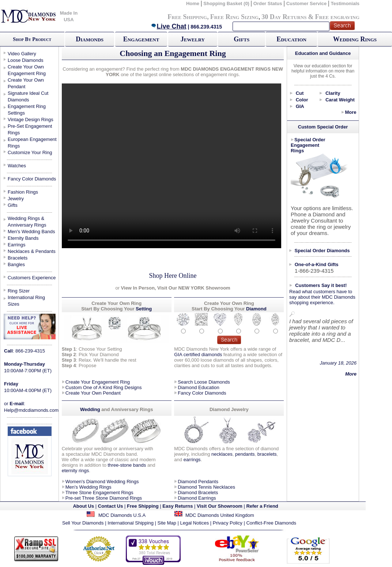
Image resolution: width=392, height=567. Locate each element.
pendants (245, 454)
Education (291, 39)
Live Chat (169, 26)
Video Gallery (22, 54)
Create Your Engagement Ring (98, 382)
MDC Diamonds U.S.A (122, 515)
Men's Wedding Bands (31, 232)
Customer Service (307, 3)
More (350, 112)
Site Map (167, 523)
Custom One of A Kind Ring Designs (104, 387)
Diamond (256, 309)
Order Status (268, 3)
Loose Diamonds (26, 60)
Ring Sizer (19, 291)
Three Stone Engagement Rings (99, 493)
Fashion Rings (23, 192)
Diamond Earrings (197, 498)
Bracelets (18, 258)
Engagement (141, 39)
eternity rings (75, 471)
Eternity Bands (23, 238)
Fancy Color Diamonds (32, 179)
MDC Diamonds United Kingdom (220, 515)
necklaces (222, 454)
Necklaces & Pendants (32, 251)
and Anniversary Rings (127, 409)
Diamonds (90, 39)
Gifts (242, 39)
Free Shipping (187, 17)
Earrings (16, 245)
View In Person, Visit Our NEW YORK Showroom (175, 288)
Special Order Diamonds (322, 251)
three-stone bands (127, 465)
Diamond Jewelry (229, 409)
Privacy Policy (228, 523)
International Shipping (131, 523)
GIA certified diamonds (198, 355)
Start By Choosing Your (108, 309)
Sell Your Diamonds (83, 523)
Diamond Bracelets (198, 493)
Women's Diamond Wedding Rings (102, 482)
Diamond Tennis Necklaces (206, 487)
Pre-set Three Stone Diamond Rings (104, 498)
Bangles (16, 264)
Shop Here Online (173, 276)
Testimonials (345, 3)
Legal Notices (194, 523)
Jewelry (193, 39)
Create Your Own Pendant (93, 393)
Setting (144, 309)
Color (302, 100)
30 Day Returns (284, 17)
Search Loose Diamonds (204, 382)
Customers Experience (32, 278)
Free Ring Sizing (235, 17)
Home (193, 3)
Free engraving (337, 17)
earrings (192, 460)
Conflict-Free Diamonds (271, 523)
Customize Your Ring (30, 152)
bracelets (267, 454)
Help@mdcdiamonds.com (31, 410)
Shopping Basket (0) (227, 3)
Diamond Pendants (198, 482)
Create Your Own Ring (229, 303)
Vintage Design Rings (31, 120)
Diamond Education (198, 387)
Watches (17, 166)
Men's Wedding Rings (88, 487)
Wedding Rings (355, 39)
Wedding (91, 409)
